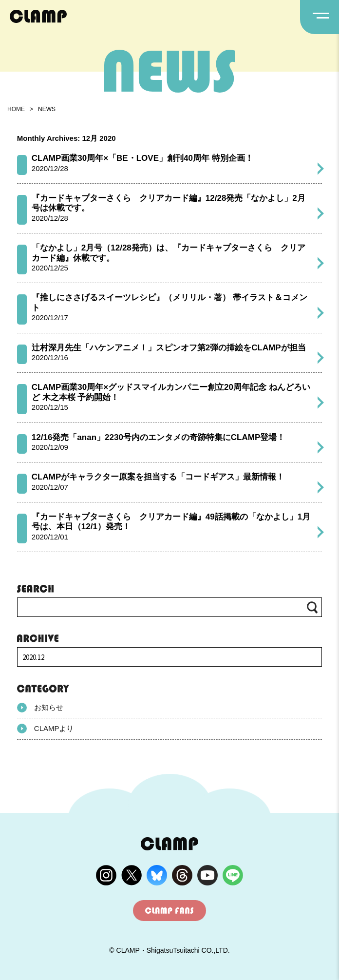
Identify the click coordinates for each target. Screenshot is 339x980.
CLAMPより (46, 729)
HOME (16, 109)
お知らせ (40, 708)
